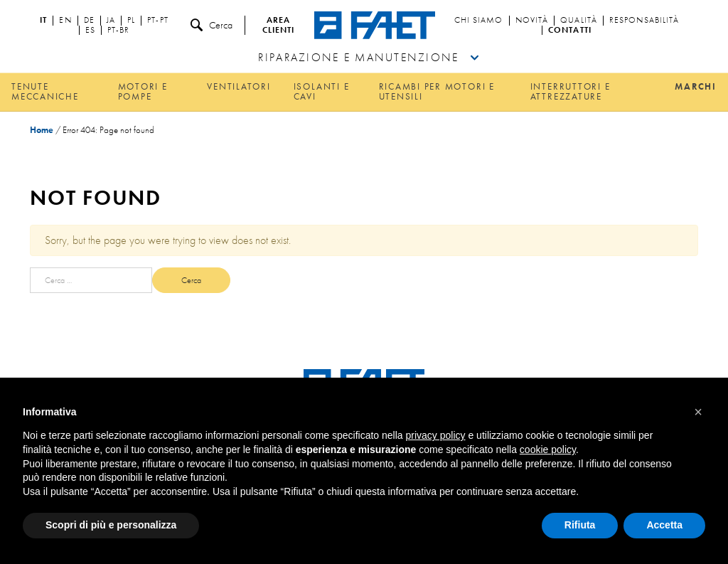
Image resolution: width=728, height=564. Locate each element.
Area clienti (279, 25)
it (43, 21)
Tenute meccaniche (45, 92)
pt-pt (158, 21)
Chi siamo (479, 21)
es (90, 31)
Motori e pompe (143, 92)
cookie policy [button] (548, 449)
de (89, 21)
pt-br (119, 31)
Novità (532, 21)
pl (131, 21)
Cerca (212, 25)
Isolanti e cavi (322, 92)
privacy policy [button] (436, 435)
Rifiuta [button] (580, 525)
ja (111, 21)
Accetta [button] (664, 525)
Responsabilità (644, 21)
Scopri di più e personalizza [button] (111, 525)
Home (42, 130)
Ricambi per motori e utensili (437, 92)
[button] (698, 412)
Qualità (579, 21)
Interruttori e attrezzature (571, 92)
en (65, 21)
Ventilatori (239, 86)
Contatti (570, 31)
